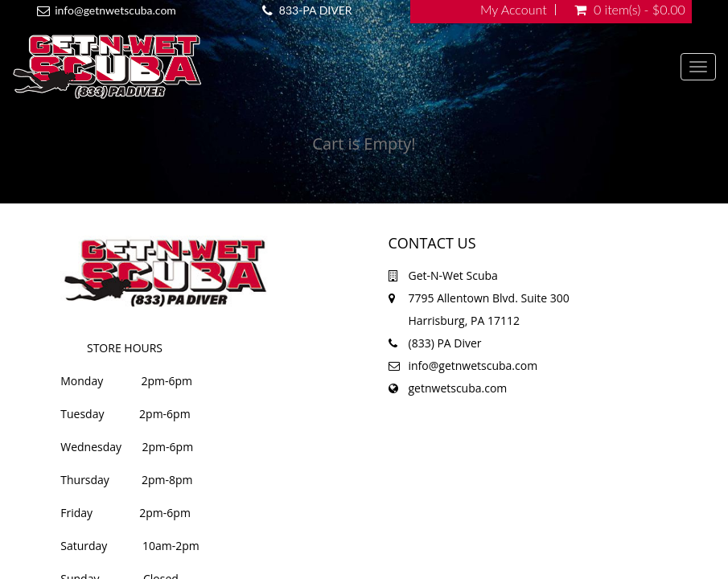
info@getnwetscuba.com (115, 10)
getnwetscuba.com (458, 388)
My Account (514, 10)
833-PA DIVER (316, 10)
